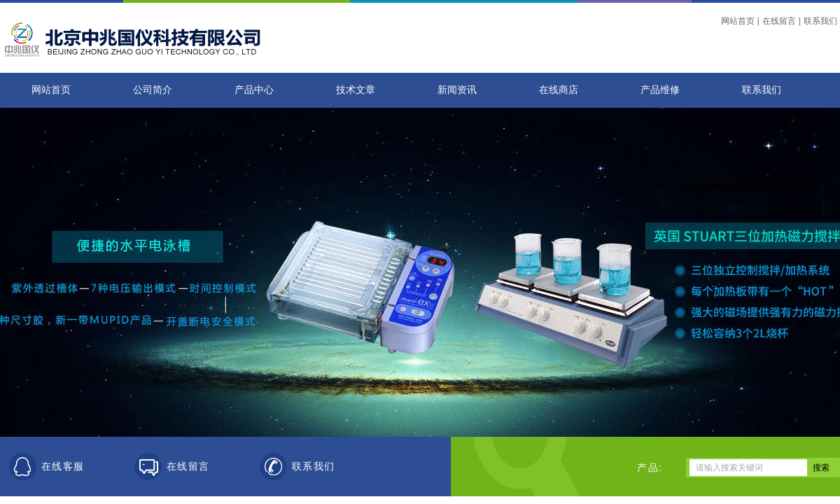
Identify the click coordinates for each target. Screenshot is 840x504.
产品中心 (254, 90)
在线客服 (63, 467)
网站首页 (738, 21)
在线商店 (559, 90)
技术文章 (356, 90)
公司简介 (153, 90)
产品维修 (660, 90)
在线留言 (779, 21)
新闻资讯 (457, 90)
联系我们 (820, 21)
